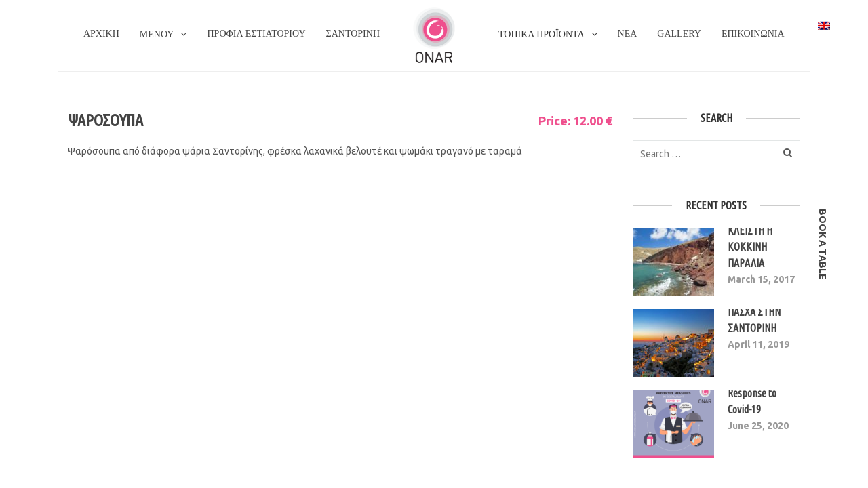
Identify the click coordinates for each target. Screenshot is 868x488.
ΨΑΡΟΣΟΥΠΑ (105, 120)
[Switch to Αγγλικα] (824, 25)
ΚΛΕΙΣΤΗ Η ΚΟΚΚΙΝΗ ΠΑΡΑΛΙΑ (750, 247)
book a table (823, 244)
